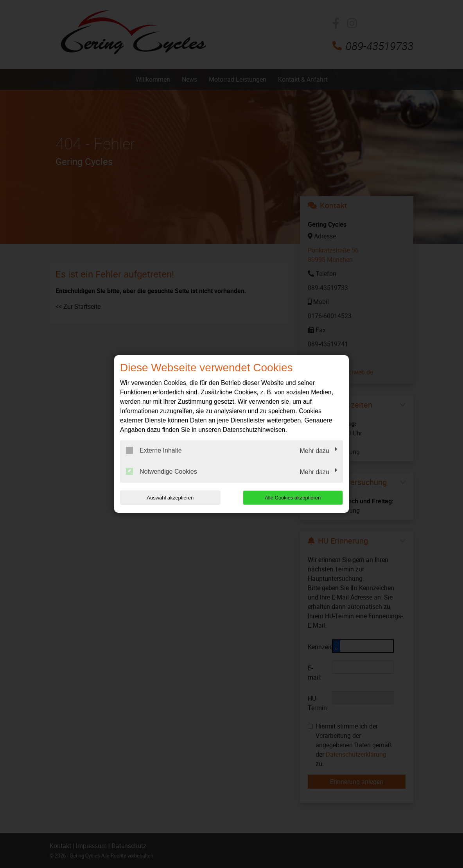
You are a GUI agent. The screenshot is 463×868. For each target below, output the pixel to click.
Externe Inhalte (154, 450)
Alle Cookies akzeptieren (293, 498)
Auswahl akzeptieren (170, 498)
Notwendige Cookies (162, 471)
